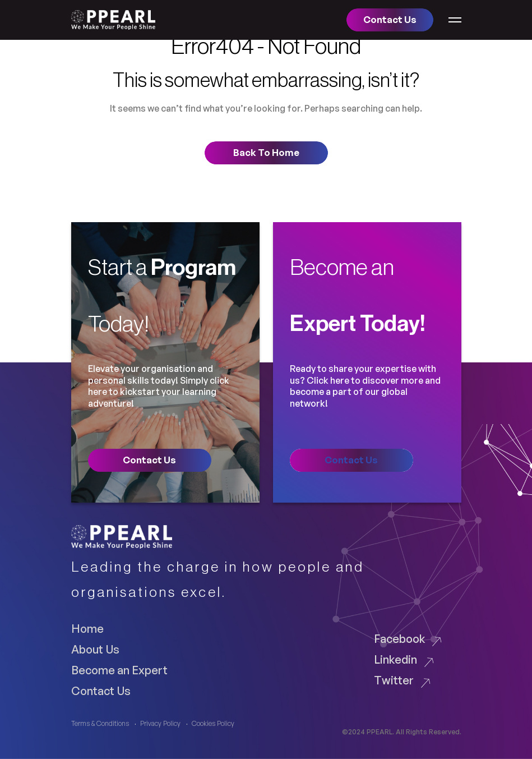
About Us (95, 649)
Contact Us (101, 691)
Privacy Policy (160, 723)
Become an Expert (119, 670)
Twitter (394, 680)
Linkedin (395, 659)
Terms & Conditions (100, 723)
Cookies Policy (213, 723)
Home (87, 628)
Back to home (266, 152)
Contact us (390, 19)
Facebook (399, 638)
